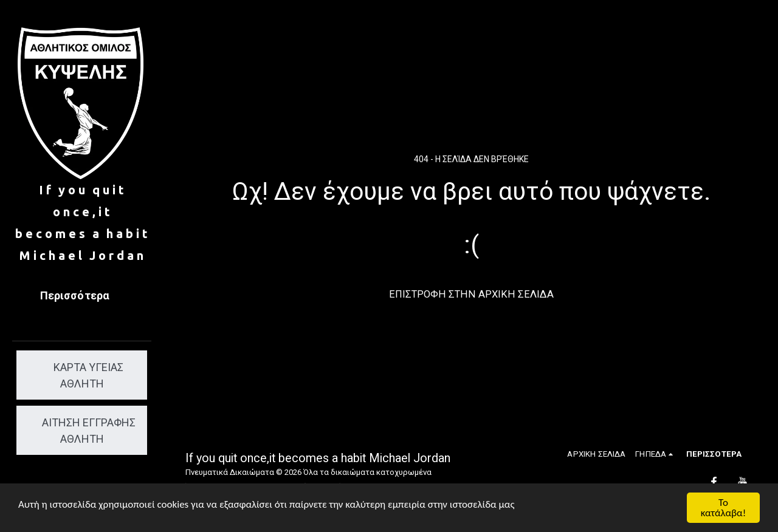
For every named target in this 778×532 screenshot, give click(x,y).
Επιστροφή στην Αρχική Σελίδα (471, 294)
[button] (656, 454)
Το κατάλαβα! (724, 508)
